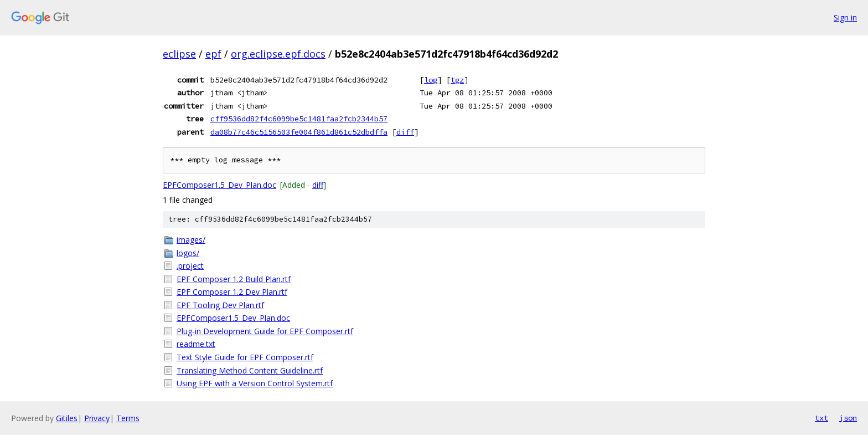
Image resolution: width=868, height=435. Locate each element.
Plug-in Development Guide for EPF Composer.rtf (265, 331)
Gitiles (67, 418)
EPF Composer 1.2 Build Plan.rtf (234, 279)
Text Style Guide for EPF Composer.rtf (245, 357)
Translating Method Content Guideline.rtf (250, 370)
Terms (128, 418)
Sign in (845, 17)
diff (405, 132)
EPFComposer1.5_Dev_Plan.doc (219, 185)
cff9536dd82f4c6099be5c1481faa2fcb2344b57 (299, 119)
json (848, 418)
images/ (191, 240)
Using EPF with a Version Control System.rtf (255, 383)
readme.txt (196, 344)
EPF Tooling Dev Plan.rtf (220, 305)
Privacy (97, 418)
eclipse (179, 54)
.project (190, 266)
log (431, 80)
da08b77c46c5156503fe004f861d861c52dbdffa (299, 132)
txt (821, 418)
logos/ (188, 253)
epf (213, 54)
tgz (457, 80)
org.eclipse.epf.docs (278, 54)
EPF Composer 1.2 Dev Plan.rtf (232, 292)
